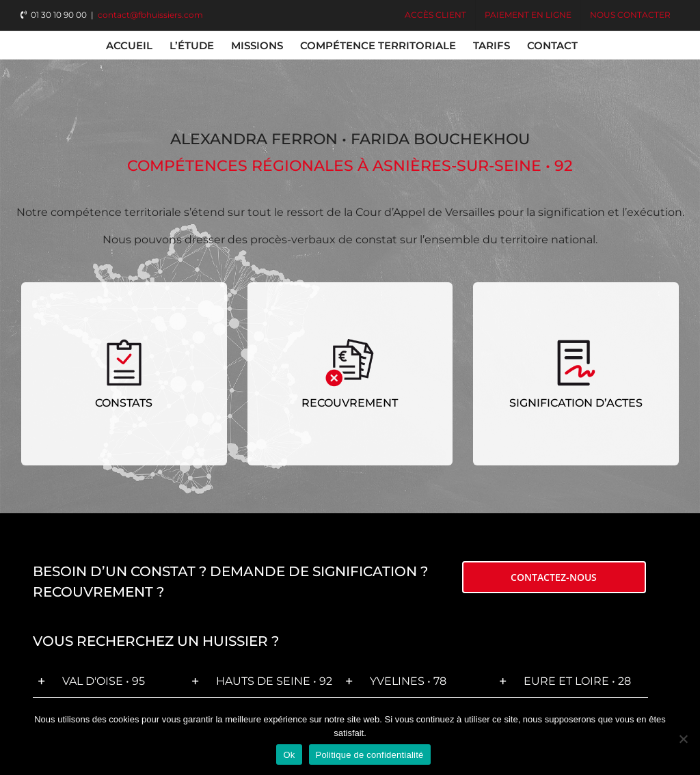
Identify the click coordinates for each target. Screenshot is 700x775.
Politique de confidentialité (370, 755)
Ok (289, 755)
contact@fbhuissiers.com (150, 15)
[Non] (683, 739)
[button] (110, 682)
